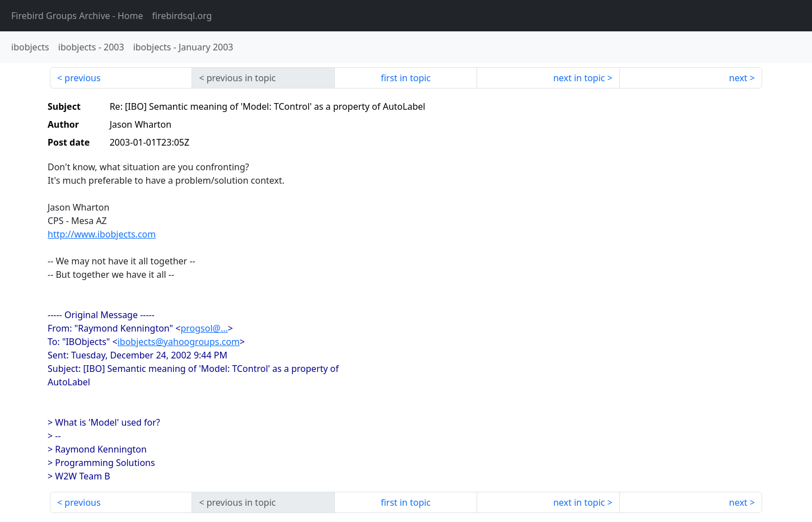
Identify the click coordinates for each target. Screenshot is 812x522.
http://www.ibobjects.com (102, 234)
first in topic (406, 78)
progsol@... (204, 328)
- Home (77, 16)
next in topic (579, 78)
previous (82, 78)
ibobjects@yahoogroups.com (179, 342)
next (738, 78)
